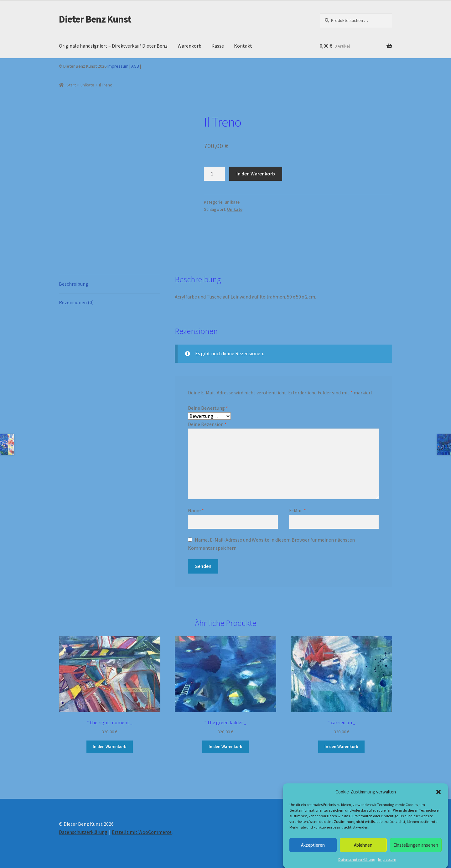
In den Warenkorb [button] (110, 746)
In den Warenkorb (256, 174)
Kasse (218, 46)
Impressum (387, 859)
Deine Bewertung (208, 408)
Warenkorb (189, 46)
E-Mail (298, 510)
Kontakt (243, 46)
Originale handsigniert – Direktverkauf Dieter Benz (113, 46)
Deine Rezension (207, 424)
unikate (87, 85)
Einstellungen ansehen (416, 845)
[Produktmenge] (215, 174)
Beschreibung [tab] (74, 284)
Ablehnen (363, 845)
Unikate (235, 209)
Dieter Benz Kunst (95, 19)
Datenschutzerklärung (357, 859)
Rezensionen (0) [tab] (76, 302)
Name (196, 510)
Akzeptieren (313, 845)
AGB (135, 66)
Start (71, 85)
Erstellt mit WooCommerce (142, 832)
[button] (438, 792)
